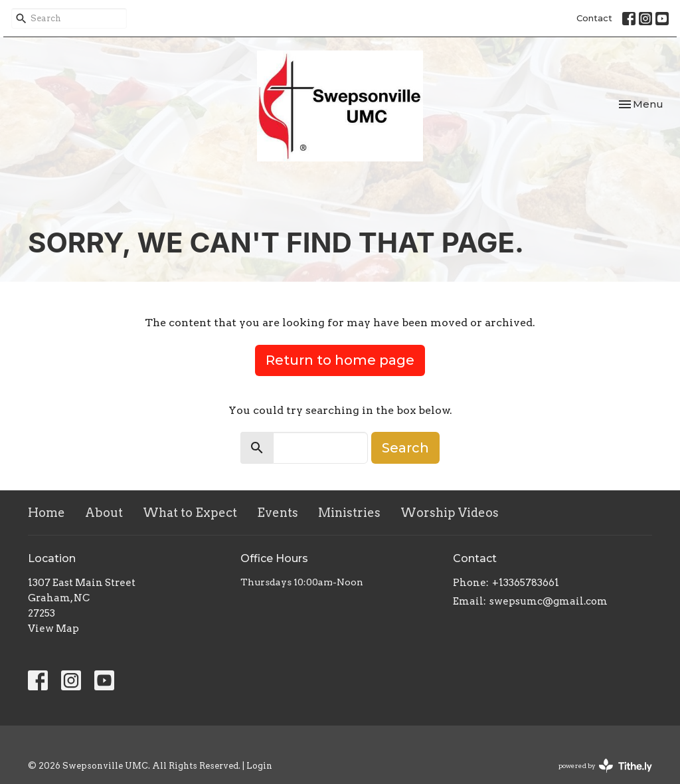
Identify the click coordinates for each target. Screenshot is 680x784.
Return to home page (340, 360)
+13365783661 (526, 583)
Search (405, 448)
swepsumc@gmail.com (549, 601)
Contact (594, 18)
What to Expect (190, 513)
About (104, 513)
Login (259, 766)
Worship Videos (450, 513)
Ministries (349, 513)
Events (278, 513)
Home (46, 513)
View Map (53, 629)
